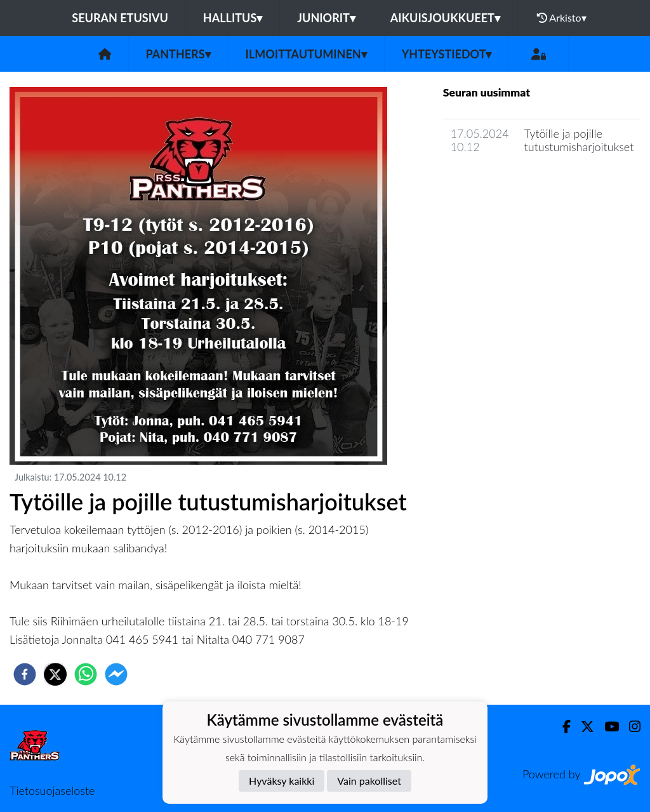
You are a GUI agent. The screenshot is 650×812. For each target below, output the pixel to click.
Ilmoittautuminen (306, 54)
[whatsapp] (86, 674)
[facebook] (25, 674)
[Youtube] (607, 727)
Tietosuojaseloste (52, 790)
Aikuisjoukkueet (445, 18)
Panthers (178, 54)
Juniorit (326, 18)
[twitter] (55, 674)
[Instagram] (630, 727)
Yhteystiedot (447, 54)
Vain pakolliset (369, 781)
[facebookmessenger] (116, 674)
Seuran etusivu (120, 18)
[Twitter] (582, 727)
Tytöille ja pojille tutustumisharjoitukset (579, 140)
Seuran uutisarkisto (499, 183)
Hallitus (233, 18)
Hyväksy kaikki (282, 781)
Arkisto (562, 18)
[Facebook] (561, 727)
